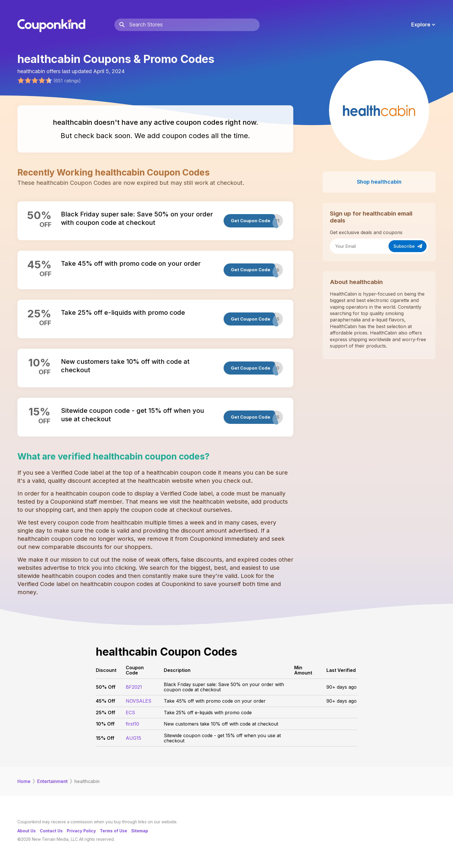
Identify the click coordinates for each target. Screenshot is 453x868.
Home (24, 781)
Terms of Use (114, 831)
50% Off (106, 687)
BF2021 (134, 687)
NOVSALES (139, 701)
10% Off (105, 724)
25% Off (106, 713)
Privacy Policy (81, 831)
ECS (130, 713)
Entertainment (52, 781)
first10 (132, 724)
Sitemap (140, 831)
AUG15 (133, 738)
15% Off (105, 738)
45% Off (106, 701)
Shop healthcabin (379, 182)
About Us (27, 831)
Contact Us (51, 831)
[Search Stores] (194, 25)
